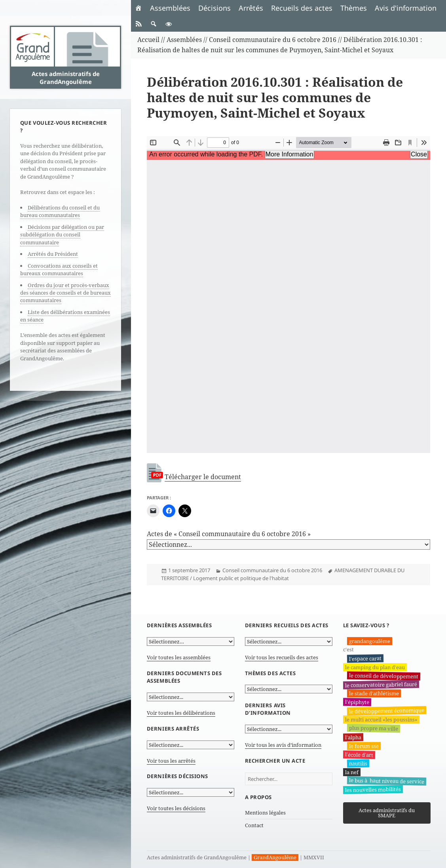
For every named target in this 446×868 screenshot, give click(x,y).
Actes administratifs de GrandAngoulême (66, 78)
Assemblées (170, 8)
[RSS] (139, 24)
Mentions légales (265, 812)
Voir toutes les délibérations (181, 713)
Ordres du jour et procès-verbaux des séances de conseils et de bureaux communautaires (65, 293)
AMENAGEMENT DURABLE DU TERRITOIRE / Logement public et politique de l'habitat (283, 574)
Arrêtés (251, 8)
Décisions (214, 8)
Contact (254, 825)
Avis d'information (406, 8)
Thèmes (354, 8)
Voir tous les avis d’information (283, 745)
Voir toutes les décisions (176, 808)
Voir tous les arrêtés (171, 760)
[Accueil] (139, 8)
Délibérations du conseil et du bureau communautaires (60, 211)
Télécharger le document (203, 477)
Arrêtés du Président (53, 254)
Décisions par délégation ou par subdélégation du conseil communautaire (62, 235)
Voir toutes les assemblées (179, 657)
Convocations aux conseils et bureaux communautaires (59, 269)
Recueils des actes (302, 8)
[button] (154, 24)
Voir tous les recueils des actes (282, 657)
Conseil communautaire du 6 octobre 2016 (272, 570)
